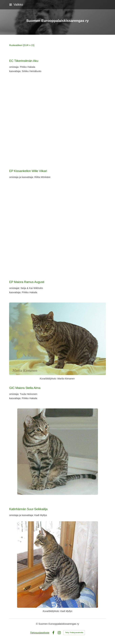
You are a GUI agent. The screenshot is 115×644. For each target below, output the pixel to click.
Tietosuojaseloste (40, 633)
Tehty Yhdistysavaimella (74, 633)
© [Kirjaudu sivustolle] (37, 624)
